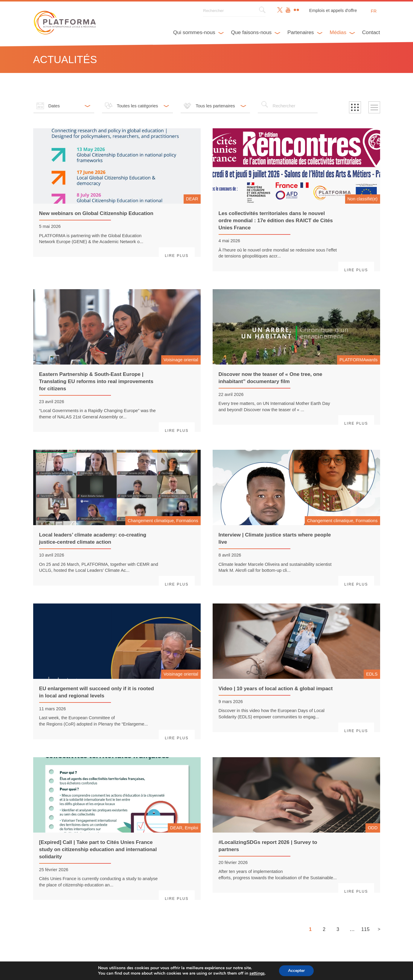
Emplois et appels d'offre (333, 10)
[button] (355, 107)
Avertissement (159, 971)
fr (374, 11)
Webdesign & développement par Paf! (231, 971)
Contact (371, 32)
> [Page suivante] (379, 929)
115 (365, 929)
